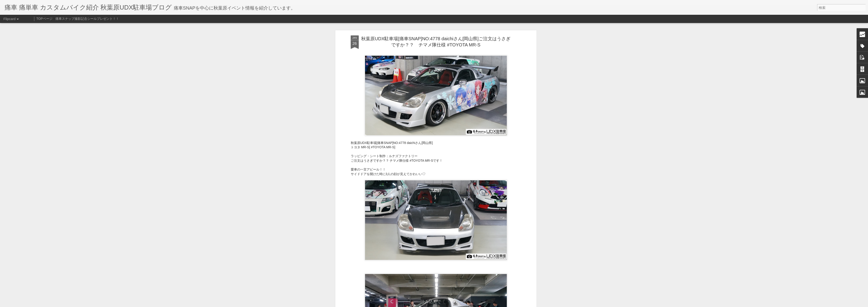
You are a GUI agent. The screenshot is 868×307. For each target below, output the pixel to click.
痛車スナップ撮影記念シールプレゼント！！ (87, 19)
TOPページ (44, 19)
